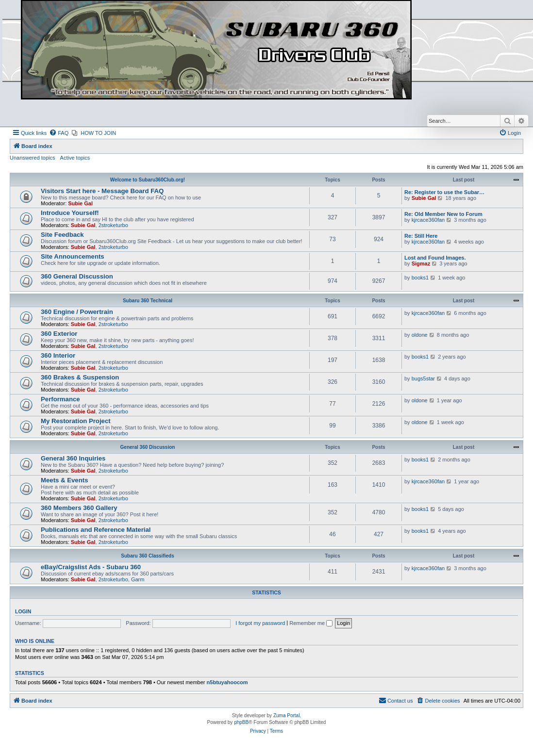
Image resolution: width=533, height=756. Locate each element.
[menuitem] (59, 133)
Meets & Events (64, 480)
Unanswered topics (33, 158)
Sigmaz (421, 263)
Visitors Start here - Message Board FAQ (102, 191)
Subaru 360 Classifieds (148, 556)
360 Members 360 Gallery (79, 508)
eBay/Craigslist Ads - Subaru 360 (91, 567)
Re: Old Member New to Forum (443, 214)
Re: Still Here (421, 236)
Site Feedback (62, 235)
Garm (138, 579)
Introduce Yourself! (70, 213)
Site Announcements (73, 256)
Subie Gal (80, 203)
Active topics (75, 158)
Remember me (311, 623)
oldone (420, 335)
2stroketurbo (113, 225)
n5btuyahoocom (227, 682)
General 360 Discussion (148, 447)
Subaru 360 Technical (148, 301)
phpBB (241, 722)
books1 (420, 278)
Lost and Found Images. (435, 258)
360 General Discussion (77, 276)
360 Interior (58, 355)
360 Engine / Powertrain (77, 312)
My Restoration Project (76, 421)
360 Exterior (59, 334)
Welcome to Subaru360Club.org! (148, 180)
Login (23, 611)
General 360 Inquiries (73, 458)
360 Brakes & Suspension (80, 377)
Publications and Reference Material (96, 530)
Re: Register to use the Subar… (444, 192)
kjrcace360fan (428, 220)
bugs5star (423, 378)
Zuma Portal (286, 715)
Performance (60, 399)
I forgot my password (260, 623)
